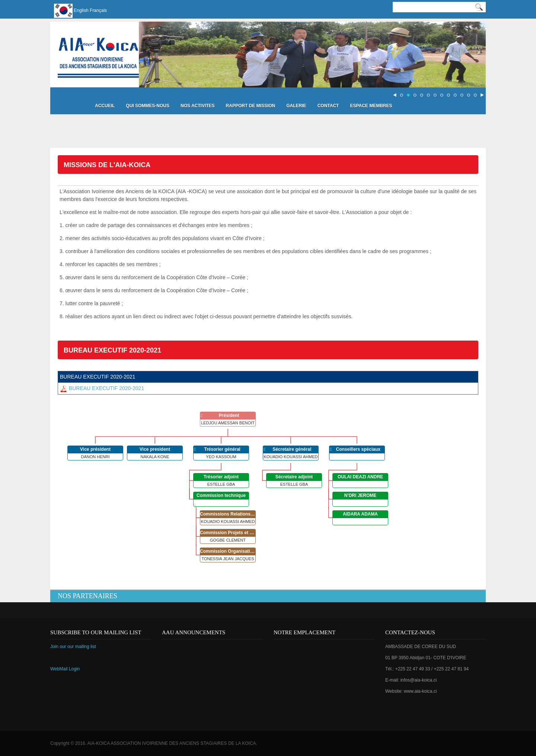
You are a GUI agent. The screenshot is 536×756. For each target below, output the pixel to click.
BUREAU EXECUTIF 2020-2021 (102, 388)
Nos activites (198, 106)
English (81, 10)
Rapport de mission (251, 106)
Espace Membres (371, 106)
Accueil (105, 106)
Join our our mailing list (73, 647)
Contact (328, 106)
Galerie (296, 106)
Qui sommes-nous (148, 106)
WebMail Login (65, 669)
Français (98, 10)
